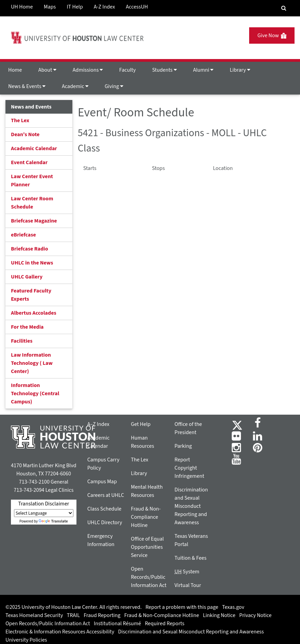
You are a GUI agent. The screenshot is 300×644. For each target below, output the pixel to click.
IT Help (75, 7)
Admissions (88, 70)
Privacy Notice (255, 615)
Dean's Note (25, 134)
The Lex (20, 120)
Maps (50, 7)
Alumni (203, 70)
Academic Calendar (34, 148)
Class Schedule (104, 509)
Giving (114, 86)
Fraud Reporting (102, 615)
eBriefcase (23, 235)
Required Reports (165, 624)
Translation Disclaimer (44, 504)
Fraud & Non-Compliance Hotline (146, 517)
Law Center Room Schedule (32, 203)
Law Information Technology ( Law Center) (32, 363)
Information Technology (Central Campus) (35, 393)
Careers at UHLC (106, 495)
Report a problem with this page (182, 607)
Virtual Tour (188, 585)
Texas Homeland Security (34, 615)
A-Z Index (104, 7)
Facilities (22, 341)
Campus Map (102, 482)
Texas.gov (233, 607)
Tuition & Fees (190, 558)
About (47, 70)
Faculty (127, 70)
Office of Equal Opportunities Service (147, 547)
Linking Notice (219, 615)
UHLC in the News (32, 263)
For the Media (27, 327)
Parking (183, 446)
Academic (75, 86)
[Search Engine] (284, 8)
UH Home (22, 7)
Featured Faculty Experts (31, 295)
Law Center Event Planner (32, 181)
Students (165, 70)
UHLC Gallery (27, 277)
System (187, 572)
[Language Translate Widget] (44, 513)
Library (240, 70)
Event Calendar (29, 162)
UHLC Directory (105, 523)
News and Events (31, 107)
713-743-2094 (29, 490)
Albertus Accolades (34, 313)
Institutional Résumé (117, 624)
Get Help (141, 424)
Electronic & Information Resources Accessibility (60, 632)
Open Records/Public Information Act (149, 577)
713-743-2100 (34, 482)
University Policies (26, 640)
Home (15, 70)
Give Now (272, 35)
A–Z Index (98, 424)
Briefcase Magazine (34, 221)
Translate (53, 521)
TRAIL (73, 615)
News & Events (27, 86)
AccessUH (137, 7)
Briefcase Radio (30, 249)
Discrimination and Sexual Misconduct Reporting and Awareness (191, 506)
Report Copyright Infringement (189, 468)
